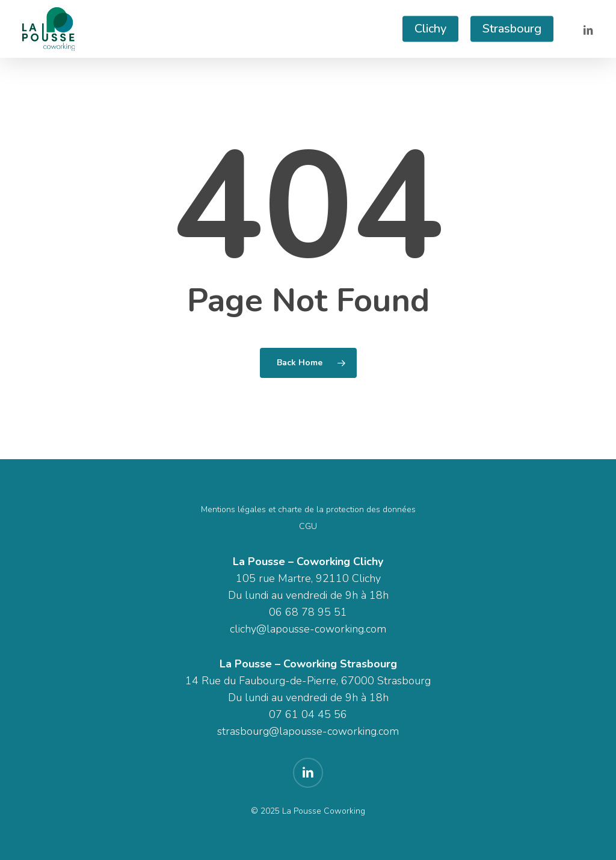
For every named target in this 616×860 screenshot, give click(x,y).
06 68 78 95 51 (308, 612)
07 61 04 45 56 (308, 714)
